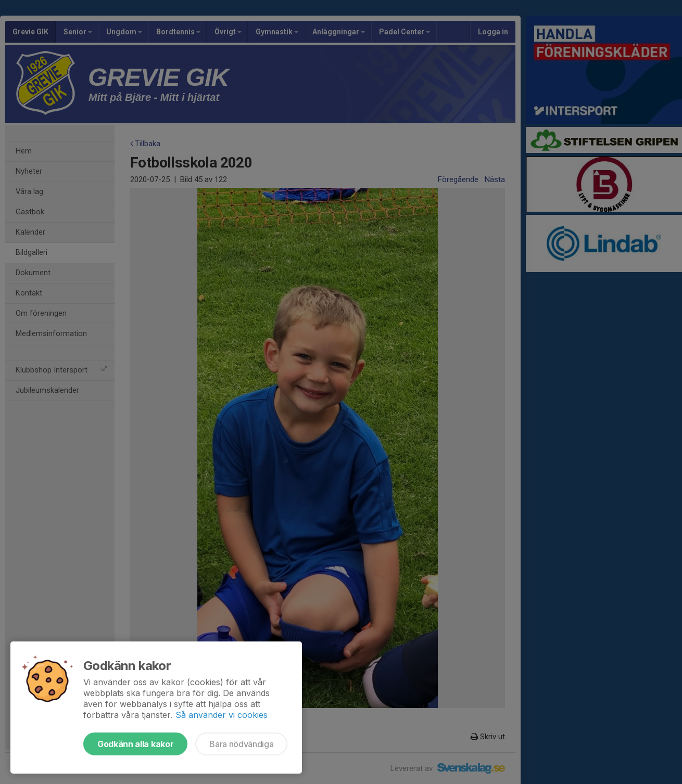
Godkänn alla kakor (135, 744)
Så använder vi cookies (222, 715)
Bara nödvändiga (241, 744)
